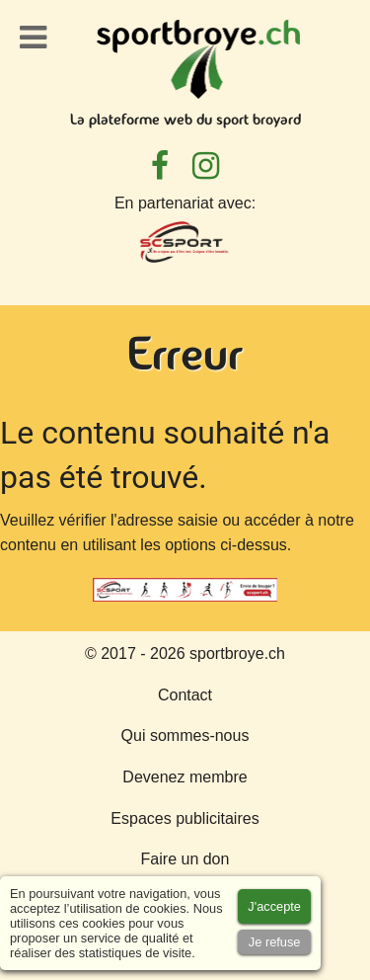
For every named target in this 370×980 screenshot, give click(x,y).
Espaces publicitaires (185, 818)
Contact (185, 695)
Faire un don (185, 859)
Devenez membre (185, 777)
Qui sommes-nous (185, 735)
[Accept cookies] (274, 906)
